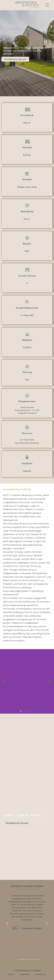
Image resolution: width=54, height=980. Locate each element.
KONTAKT (11, 974)
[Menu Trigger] (47, 5)
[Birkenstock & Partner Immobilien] (27, 5)
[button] (4, 681)
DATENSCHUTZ (41, 974)
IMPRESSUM (25, 974)
